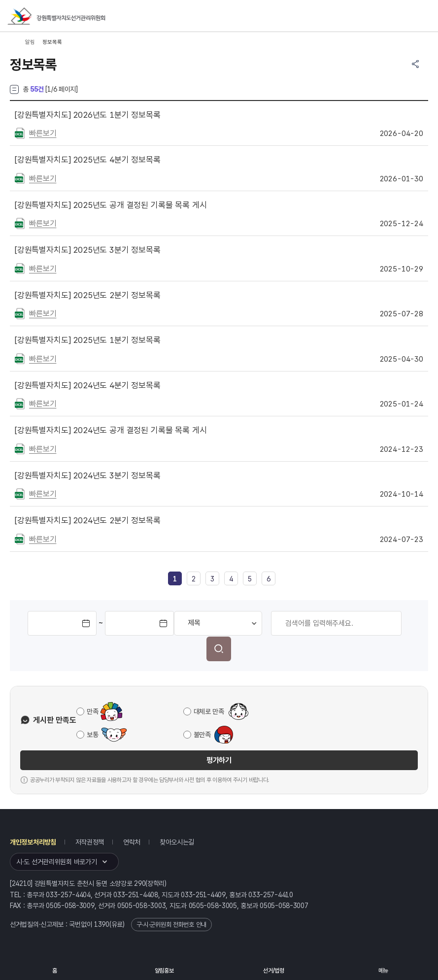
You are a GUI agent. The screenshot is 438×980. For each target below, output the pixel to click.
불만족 (202, 735)
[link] (175, 579)
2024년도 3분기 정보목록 (88, 475)
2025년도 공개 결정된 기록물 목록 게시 (111, 205)
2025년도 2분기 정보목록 (88, 295)
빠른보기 (43, 133)
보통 (92, 735)
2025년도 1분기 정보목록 (88, 340)
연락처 (132, 842)
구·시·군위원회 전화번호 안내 (171, 925)
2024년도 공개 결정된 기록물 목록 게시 (111, 430)
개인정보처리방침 (33, 842)
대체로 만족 (209, 711)
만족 (92, 711)
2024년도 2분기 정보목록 (88, 520)
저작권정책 (90, 842)
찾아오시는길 (177, 842)
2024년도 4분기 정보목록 (88, 385)
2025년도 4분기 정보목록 (88, 160)
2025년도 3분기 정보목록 (88, 250)
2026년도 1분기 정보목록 (88, 115)
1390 (102, 924)
